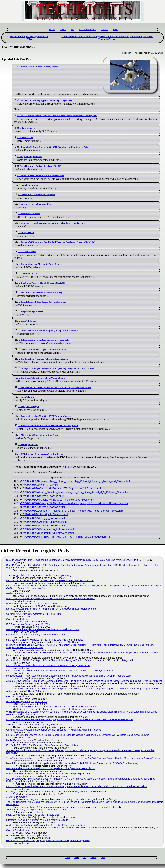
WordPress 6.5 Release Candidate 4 (37, 204)
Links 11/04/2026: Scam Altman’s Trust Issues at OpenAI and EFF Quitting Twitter (48, 665)
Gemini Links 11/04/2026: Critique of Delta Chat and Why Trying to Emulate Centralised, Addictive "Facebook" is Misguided (70, 660)
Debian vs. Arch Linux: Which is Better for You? (42, 176)
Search (105, 30)
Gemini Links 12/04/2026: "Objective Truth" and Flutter (34, 614)
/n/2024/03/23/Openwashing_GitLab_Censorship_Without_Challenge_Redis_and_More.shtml (76, 481)
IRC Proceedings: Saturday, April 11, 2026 (28, 624)
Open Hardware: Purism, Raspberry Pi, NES (40, 166)
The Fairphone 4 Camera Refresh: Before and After (45, 359)
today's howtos (26, 137)
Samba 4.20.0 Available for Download (38, 195)
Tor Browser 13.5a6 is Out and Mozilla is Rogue (43, 292)
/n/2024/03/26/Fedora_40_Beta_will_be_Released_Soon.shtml (59, 500)
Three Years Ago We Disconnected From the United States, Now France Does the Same (52, 707)
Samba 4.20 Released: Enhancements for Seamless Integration (49, 425)
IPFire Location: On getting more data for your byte (45, 340)
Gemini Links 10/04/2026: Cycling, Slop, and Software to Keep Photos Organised (48, 840)
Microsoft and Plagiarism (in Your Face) (39, 435)
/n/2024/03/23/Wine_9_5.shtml (40, 485)
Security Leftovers (29, 185)
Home (52, 30)
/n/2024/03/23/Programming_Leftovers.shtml (48, 533)
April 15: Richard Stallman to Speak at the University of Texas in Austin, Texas (46, 825)
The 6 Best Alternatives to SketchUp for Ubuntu (43, 378)
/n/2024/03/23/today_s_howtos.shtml (44, 526)
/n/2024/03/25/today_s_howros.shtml (44, 496)
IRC (72, 30)
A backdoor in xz (29, 252)
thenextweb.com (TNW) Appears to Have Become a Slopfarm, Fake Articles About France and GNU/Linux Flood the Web (68, 676)
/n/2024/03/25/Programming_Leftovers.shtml (48, 529)
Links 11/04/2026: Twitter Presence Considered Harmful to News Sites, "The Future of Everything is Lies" (60, 671)
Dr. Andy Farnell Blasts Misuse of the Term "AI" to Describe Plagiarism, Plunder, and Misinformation (57, 792)
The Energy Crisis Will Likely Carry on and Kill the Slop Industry (39, 575)
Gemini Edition (89, 30)
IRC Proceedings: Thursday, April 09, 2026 (28, 835)
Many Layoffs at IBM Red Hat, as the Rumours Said (33, 815)
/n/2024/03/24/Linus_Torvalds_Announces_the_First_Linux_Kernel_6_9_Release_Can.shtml (76, 492)
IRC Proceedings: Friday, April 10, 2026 (27, 701)
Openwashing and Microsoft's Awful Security (42, 264)
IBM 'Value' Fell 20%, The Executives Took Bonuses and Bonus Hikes (42, 745)
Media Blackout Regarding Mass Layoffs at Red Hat (33, 740)
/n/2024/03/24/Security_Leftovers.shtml (45, 514)
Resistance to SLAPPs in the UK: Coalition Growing (33, 604)
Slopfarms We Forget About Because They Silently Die (34, 725)
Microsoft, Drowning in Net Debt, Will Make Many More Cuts (37, 820)
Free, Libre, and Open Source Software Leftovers (43, 302)
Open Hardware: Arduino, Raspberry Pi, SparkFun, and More (50, 330)
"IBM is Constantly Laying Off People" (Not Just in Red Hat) (37, 810)
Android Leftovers (29, 273)
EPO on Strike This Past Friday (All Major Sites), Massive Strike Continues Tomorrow (50, 580)
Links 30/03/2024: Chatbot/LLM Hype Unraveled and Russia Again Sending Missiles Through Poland (107, 38)
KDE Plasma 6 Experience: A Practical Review (42, 454)
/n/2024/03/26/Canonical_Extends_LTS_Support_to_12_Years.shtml (62, 489)
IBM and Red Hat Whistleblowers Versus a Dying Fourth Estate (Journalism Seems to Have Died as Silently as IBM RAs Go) (70, 719)
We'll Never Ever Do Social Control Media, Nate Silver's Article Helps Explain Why (48, 774)
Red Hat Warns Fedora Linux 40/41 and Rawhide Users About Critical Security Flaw (59, 116)
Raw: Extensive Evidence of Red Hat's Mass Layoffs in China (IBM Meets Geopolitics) (50, 768)
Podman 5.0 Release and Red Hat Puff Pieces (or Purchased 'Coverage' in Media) (58, 242)
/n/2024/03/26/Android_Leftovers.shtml (45, 522)
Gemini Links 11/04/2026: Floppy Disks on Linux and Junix (36, 635)
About (63, 30)
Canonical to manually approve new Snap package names (46, 100)
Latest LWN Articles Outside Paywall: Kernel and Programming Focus (53, 223)
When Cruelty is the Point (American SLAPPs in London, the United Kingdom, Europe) (51, 599)
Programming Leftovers (31, 156)
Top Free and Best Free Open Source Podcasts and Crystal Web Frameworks (56, 388)
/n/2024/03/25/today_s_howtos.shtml (44, 518)
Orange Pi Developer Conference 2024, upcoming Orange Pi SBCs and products (57, 368)
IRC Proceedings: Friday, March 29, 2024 (29, 38)
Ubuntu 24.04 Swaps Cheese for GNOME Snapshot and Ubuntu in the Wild (54, 147)
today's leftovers (27, 128)
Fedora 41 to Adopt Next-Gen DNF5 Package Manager (46, 416)
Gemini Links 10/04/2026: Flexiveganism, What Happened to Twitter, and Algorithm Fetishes (54, 730)
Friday (69, 467)
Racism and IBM (15, 593)
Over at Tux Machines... (19, 619)
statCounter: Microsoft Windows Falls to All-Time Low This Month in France (45, 640)
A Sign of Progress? (17, 797)
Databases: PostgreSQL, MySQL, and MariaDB (43, 283)
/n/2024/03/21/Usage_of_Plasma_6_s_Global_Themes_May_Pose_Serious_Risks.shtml (73, 511)
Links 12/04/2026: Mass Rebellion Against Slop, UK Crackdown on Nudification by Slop (51, 609)
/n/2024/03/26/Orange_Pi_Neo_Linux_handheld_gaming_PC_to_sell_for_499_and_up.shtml (76, 503)
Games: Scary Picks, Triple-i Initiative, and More (43, 349)
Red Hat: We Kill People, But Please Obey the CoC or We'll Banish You (43, 629)
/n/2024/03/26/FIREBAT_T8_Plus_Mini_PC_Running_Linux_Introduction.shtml (68, 537)
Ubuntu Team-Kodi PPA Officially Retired (39, 67)
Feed (116, 30)
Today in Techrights (30, 406)
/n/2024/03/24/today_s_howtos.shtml (44, 507)
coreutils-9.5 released (31, 214)
